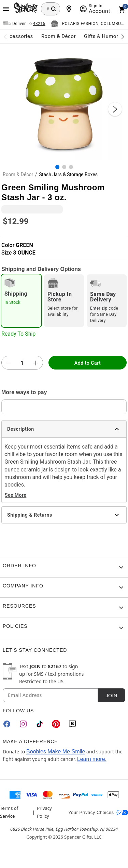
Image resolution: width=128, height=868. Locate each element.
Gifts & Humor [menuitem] (101, 36)
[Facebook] (7, 724)
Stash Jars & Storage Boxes (68, 174)
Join (111, 696)
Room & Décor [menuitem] (59, 36)
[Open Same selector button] (24, 24)
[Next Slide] (115, 109)
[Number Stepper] (22, 363)
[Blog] (72, 724)
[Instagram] (23, 724)
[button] (64, 102)
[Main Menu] (6, 9)
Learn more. (92, 759)
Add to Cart (88, 363)
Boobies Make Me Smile (56, 752)
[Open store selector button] (88, 24)
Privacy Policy (44, 812)
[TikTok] (40, 724)
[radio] (21, 301)
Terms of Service (9, 812)
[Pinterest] (56, 724)
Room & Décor (18, 174)
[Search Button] (54, 9)
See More (16, 495)
